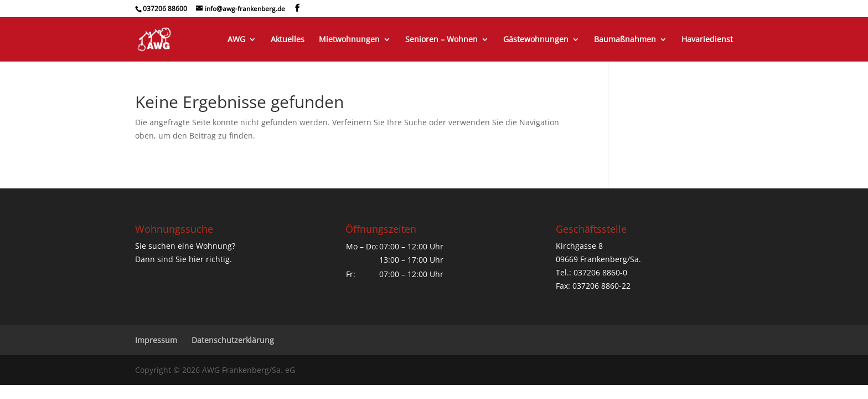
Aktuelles (288, 40)
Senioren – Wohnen (441, 40)
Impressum (156, 340)
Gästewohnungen (536, 40)
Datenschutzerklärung (233, 340)
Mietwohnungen (349, 40)
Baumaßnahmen (625, 40)
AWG (236, 40)
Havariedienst (707, 40)
